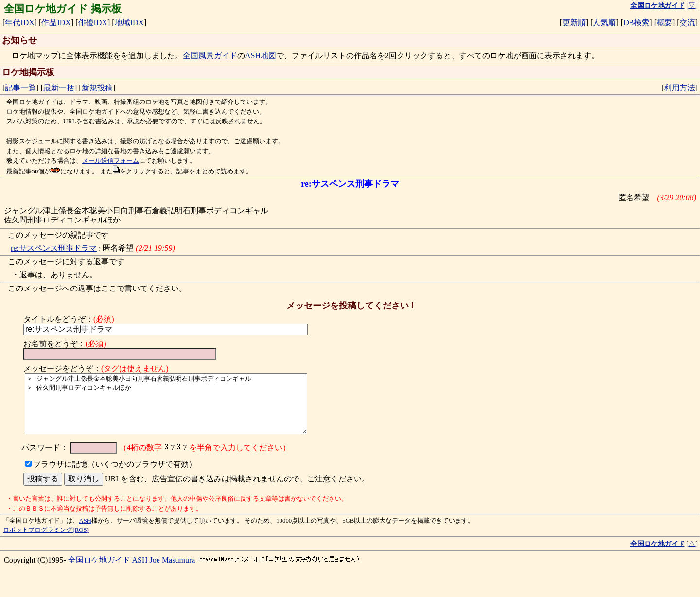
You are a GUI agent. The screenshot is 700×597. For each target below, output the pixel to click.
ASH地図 (261, 56)
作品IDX (56, 23)
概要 (665, 23)
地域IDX (129, 23)
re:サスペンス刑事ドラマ (54, 248)
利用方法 (680, 88)
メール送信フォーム (111, 161)
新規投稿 (97, 88)
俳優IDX (93, 23)
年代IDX (19, 23)
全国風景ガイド (210, 56)
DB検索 (636, 23)
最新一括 (59, 88)
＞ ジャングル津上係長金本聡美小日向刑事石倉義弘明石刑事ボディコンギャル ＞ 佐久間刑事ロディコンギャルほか (173, 409)
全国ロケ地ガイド (99, 571)
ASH (85, 532)
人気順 (604, 23)
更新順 (574, 23)
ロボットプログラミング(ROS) (46, 542)
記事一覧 (20, 88)
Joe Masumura (173, 571)
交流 (687, 23)
